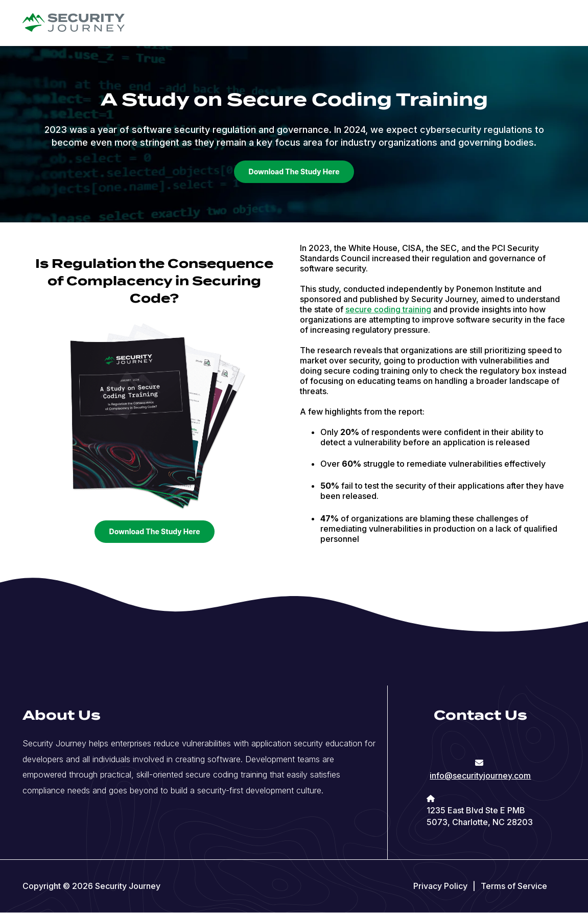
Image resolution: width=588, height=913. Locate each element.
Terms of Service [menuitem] (514, 886)
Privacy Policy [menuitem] (440, 886)
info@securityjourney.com (480, 775)
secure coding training (388, 309)
